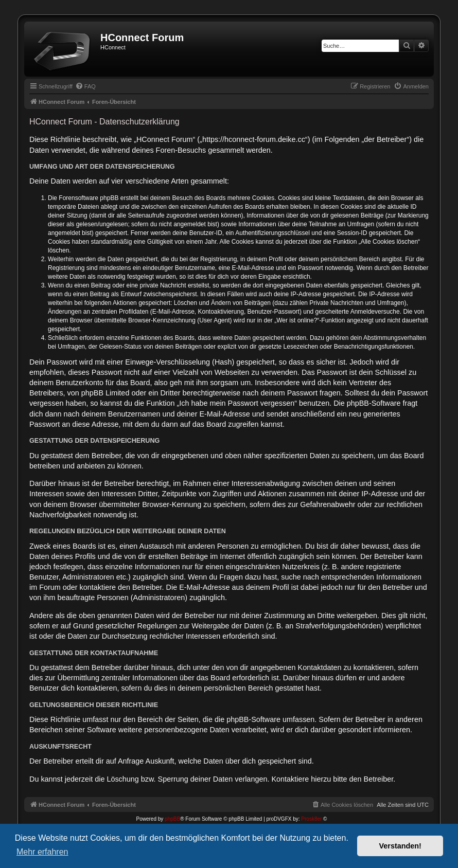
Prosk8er (311, 819)
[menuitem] (85, 86)
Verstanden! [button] (400, 846)
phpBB (172, 819)
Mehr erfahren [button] (42, 852)
